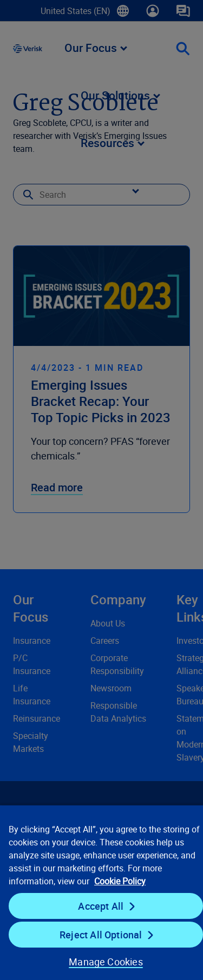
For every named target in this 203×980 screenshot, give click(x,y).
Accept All (101, 906)
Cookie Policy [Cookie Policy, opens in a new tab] (120, 881)
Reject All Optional (101, 935)
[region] (101, 892)
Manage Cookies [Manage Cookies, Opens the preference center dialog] (106, 962)
